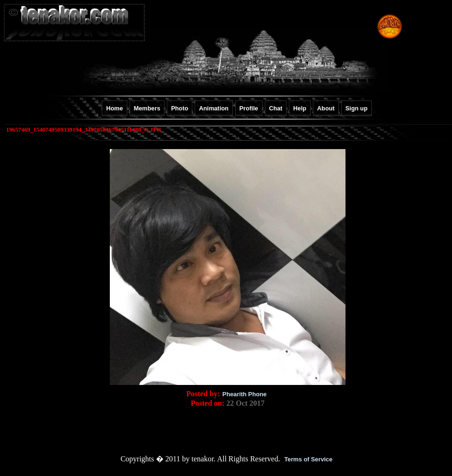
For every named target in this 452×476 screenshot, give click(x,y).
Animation (214, 108)
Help (300, 108)
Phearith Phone (245, 394)
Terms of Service (308, 459)
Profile (249, 108)
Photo (180, 108)
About (326, 108)
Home (115, 108)
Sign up (357, 108)
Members (147, 108)
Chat (276, 108)
